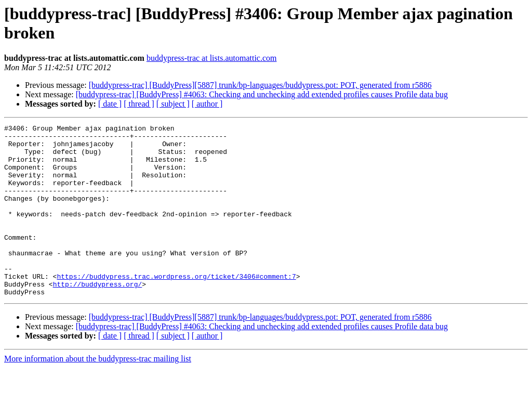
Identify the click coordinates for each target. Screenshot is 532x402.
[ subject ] (173, 104)
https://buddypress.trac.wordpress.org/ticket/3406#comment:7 (176, 307)
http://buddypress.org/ (98, 317)
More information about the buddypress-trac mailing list (98, 393)
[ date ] (110, 104)
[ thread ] (139, 104)
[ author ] (207, 104)
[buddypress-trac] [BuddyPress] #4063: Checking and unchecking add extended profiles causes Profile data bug (262, 94)
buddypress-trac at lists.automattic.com (212, 58)
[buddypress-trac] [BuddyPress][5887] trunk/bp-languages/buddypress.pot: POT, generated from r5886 (260, 85)
